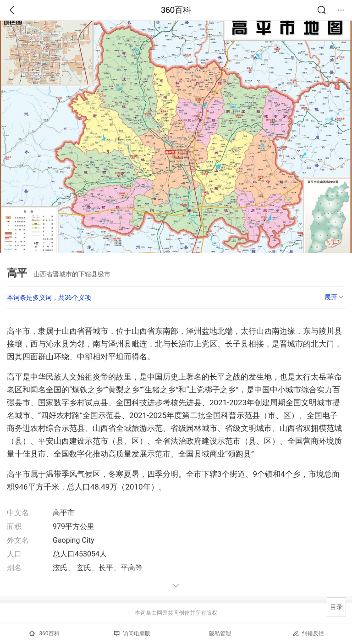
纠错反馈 (308, 633)
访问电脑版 (132, 633)
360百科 (176, 10)
